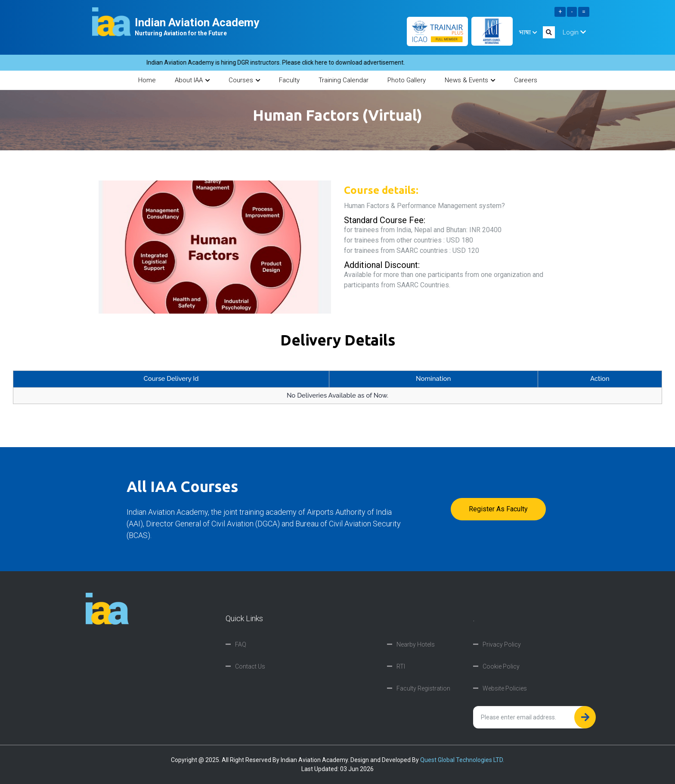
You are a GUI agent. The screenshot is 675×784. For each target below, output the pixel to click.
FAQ (241, 644)
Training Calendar (344, 80)
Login (574, 32)
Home (147, 80)
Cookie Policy (501, 666)
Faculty (289, 80)
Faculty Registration (423, 688)
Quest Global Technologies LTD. (462, 760)
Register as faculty (498, 509)
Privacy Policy (502, 644)
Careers (526, 80)
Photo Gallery (407, 80)
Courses (244, 80)
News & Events (470, 80)
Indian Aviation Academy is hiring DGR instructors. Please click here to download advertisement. (280, 62)
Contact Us (250, 666)
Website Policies (505, 688)
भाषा (528, 32)
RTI (401, 666)
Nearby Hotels (416, 644)
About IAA (192, 80)
